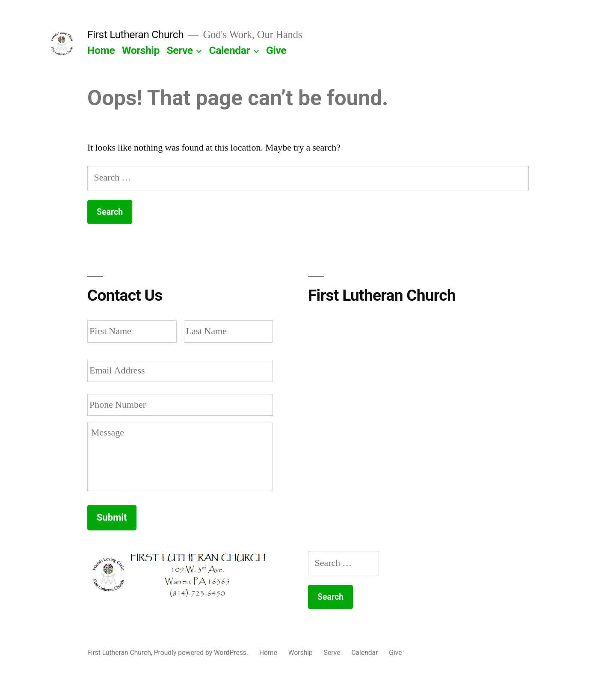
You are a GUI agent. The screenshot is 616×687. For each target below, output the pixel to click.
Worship (141, 50)
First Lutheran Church (135, 34)
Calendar (230, 50)
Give (276, 50)
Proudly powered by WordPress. (202, 653)
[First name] (132, 332)
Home (101, 50)
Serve (180, 50)
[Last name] (229, 332)
